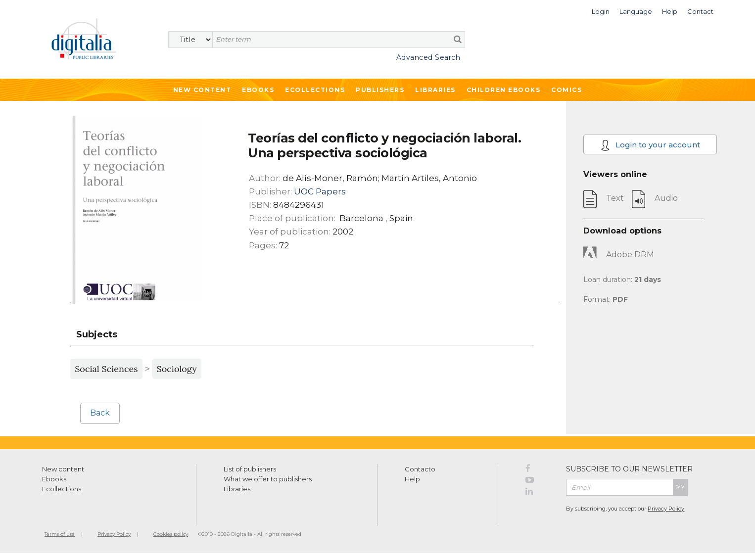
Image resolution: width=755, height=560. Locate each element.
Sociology (177, 369)
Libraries (435, 90)
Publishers (380, 90)
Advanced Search (428, 57)
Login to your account (650, 145)
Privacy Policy (666, 509)
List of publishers (250, 469)
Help (412, 479)
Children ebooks (504, 90)
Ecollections (315, 90)
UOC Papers (320, 191)
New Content (202, 90)
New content (63, 469)
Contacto (420, 469)
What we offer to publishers (268, 479)
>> (680, 487)
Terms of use (60, 534)
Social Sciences (106, 369)
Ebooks (258, 90)
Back (100, 413)
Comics (566, 90)
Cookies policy (171, 534)
